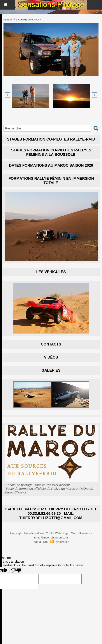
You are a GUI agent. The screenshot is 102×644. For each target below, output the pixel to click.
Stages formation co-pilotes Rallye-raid (51, 139)
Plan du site (40, 542)
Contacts (51, 344)
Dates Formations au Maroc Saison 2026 (51, 165)
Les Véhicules (51, 272)
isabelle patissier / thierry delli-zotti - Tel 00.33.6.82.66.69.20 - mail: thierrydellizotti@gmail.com (51, 514)
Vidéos (51, 357)
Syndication (62, 542)
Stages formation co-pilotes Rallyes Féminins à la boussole (51, 152)
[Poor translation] (16, 571)
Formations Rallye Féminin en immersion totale (51, 181)
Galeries (51, 370)
